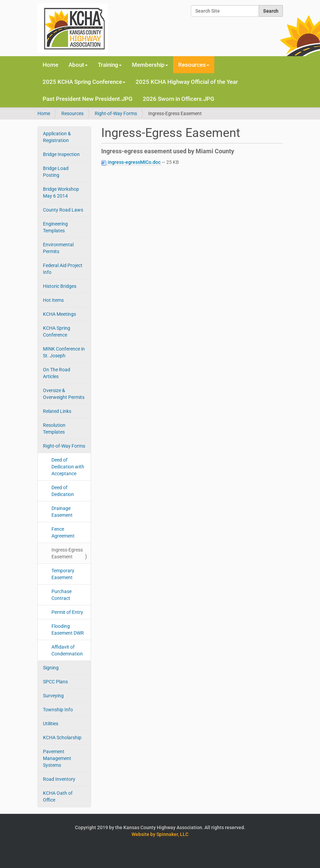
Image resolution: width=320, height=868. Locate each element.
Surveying (53, 696)
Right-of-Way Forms (116, 113)
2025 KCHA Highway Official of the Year (187, 82)
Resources (72, 113)
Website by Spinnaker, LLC (160, 834)
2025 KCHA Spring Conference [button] (84, 82)
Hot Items (53, 300)
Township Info (58, 710)
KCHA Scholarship (62, 738)
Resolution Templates (54, 429)
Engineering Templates (55, 227)
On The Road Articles (57, 373)
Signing (51, 668)
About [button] (78, 65)
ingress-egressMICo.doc (131, 162)
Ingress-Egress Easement (67, 553)
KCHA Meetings (59, 314)
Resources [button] (194, 65)
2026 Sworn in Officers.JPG (179, 99)
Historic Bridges (60, 286)
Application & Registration (57, 137)
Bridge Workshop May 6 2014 (61, 192)
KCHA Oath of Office (58, 796)
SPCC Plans (55, 682)
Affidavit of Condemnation (67, 650)
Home (50, 65)
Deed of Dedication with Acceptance (68, 467)
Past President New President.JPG (88, 99)
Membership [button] (150, 65)
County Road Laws (63, 210)
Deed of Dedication (63, 491)
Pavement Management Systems (57, 758)
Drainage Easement (62, 512)
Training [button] (110, 65)
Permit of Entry (67, 612)
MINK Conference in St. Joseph (64, 352)
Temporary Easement (63, 574)
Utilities (51, 724)
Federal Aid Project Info (63, 269)
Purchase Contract (62, 595)
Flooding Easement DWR (68, 630)
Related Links (57, 411)
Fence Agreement (63, 532)
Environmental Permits (58, 248)
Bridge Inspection (61, 154)
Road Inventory (59, 779)
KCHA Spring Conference (57, 331)
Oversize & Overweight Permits (64, 394)
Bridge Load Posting (56, 172)
